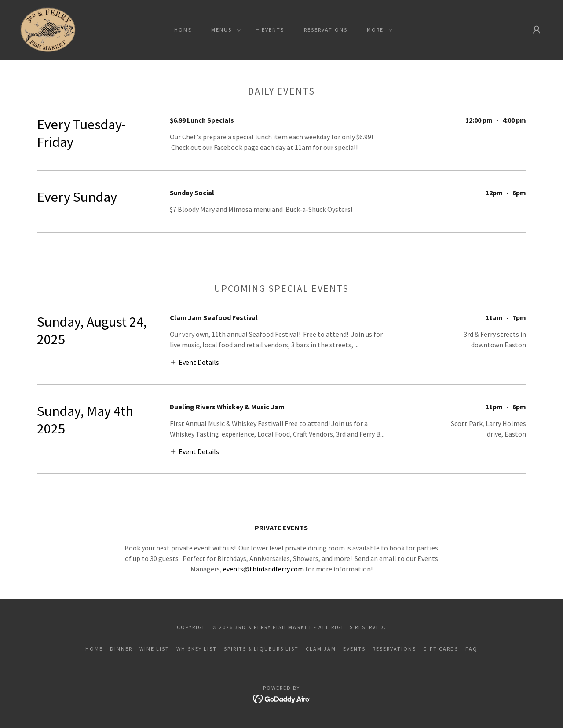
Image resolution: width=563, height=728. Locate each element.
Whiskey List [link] (197, 649)
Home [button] (94, 649)
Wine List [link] (154, 649)
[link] (48, 29)
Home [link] (183, 30)
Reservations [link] (326, 30)
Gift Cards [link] (441, 649)
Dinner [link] (121, 649)
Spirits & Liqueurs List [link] (261, 649)
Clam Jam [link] (321, 649)
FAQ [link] (472, 649)
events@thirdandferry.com (263, 569)
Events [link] (273, 30)
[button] (224, 30)
